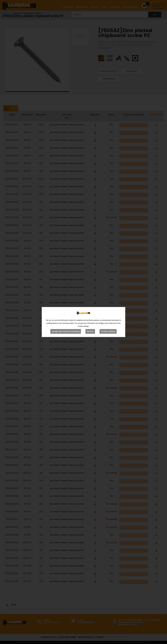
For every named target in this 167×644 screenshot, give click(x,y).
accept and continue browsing (66, 318)
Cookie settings (108, 318)
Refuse (90, 318)
